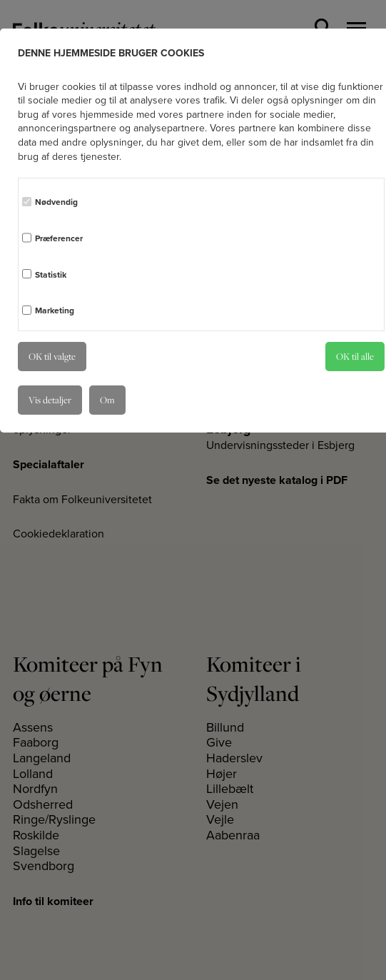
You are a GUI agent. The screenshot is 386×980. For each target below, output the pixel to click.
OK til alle (355, 356)
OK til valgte (52, 356)
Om (107, 400)
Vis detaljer (50, 400)
